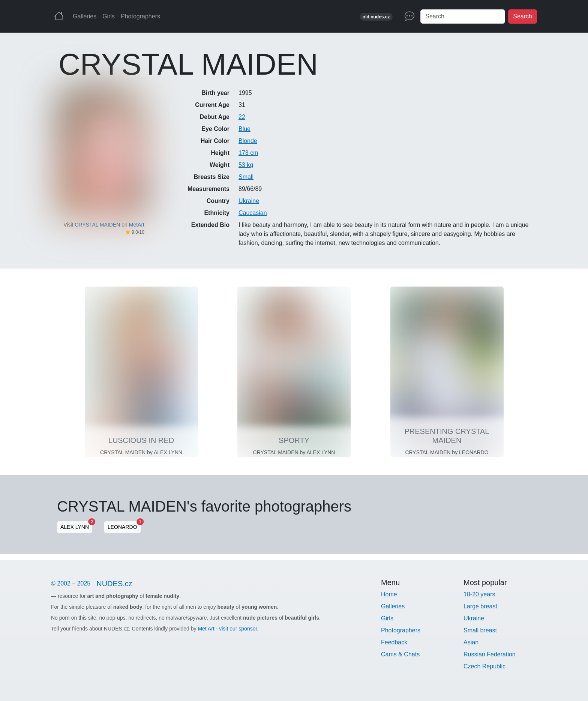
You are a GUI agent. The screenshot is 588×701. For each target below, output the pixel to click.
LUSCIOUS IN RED (141, 440)
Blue (244, 129)
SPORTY (294, 440)
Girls (109, 16)
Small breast (480, 630)
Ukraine (249, 201)
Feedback (394, 642)
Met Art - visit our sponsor (227, 629)
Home (389, 594)
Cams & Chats (400, 654)
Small (246, 177)
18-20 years (479, 594)
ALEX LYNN (76, 526)
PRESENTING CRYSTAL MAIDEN (447, 436)
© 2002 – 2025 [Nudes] (95, 584)
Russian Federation (490, 654)
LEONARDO (124, 526)
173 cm (248, 153)
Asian (471, 642)
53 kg (246, 165)
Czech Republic (484, 666)
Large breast (480, 606)
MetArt (137, 225)
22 (242, 117)
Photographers (140, 16)
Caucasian (253, 213)
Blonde (248, 141)
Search (523, 16)
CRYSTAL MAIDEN (97, 225)
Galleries (85, 16)
